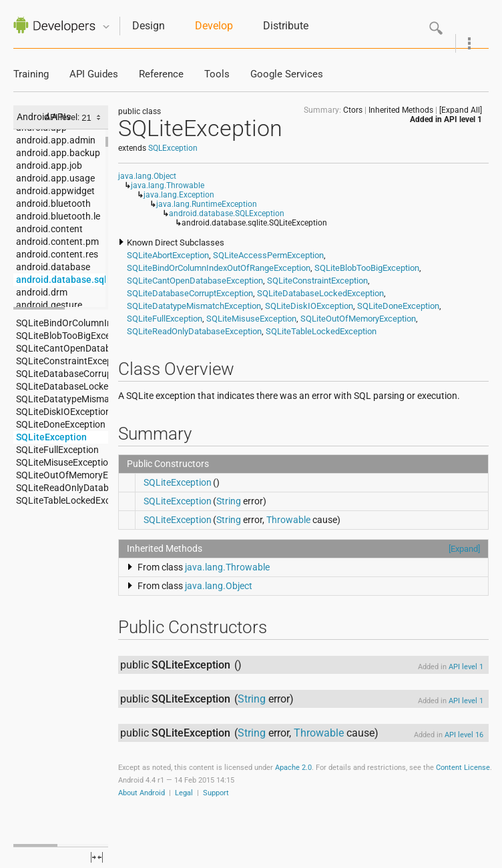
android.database (53, 267)
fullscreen (97, 857)
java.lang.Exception (179, 195)
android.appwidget (55, 191)
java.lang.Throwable (168, 185)
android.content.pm (57, 242)
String (229, 501)
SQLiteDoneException (61, 424)
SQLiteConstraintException (62, 361)
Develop (214, 26)
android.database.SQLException (227, 213)
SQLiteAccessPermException (268, 255)
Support (216, 793)
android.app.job (49, 165)
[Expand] (464, 549)
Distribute (286, 26)
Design (149, 26)
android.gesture (49, 305)
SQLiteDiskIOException (62, 412)
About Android (142, 793)
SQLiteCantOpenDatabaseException (62, 348)
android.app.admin (56, 140)
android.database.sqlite (62, 280)
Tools (217, 74)
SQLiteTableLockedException (62, 500)
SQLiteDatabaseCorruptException (62, 374)
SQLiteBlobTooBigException (62, 336)
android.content (49, 229)
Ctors (353, 110)
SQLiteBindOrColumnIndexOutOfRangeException (62, 323)
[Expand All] (461, 110)
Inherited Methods (401, 110)
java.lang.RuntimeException (207, 204)
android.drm (42, 292)
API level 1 (463, 119)
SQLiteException (51, 437)
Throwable (288, 520)
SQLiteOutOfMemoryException (62, 475)
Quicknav (106, 27)
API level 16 (464, 735)
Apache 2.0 (293, 768)
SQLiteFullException (57, 450)
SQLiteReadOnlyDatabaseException (62, 488)
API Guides (94, 74)
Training (31, 74)
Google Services (287, 74)
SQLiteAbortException (168, 255)
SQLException (173, 148)
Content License (463, 768)
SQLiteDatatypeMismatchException (62, 399)
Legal (184, 793)
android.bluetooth (53, 203)
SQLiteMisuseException (62, 462)
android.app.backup (58, 153)
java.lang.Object (147, 176)
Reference (161, 74)
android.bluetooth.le (58, 216)
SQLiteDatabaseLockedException (62, 386)
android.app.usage (55, 178)
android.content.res (57, 254)
